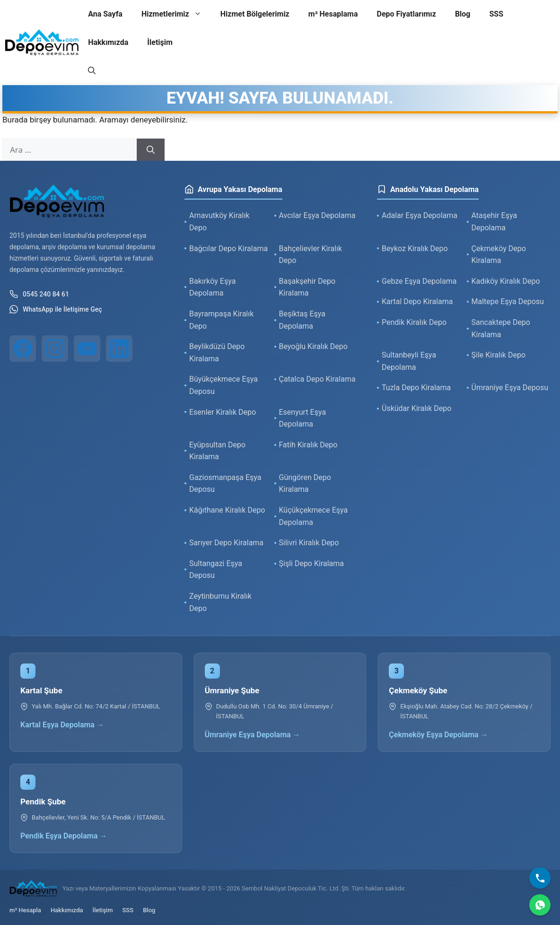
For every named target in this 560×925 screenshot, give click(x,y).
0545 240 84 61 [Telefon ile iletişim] (39, 294)
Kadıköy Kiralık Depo (506, 281)
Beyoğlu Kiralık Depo (313, 346)
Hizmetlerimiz (176, 14)
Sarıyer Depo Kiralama (226, 543)
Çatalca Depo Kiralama (317, 379)
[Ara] (151, 150)
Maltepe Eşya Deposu (508, 301)
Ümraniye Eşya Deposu (510, 388)
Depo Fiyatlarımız (407, 14)
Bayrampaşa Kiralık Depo (221, 320)
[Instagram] (55, 349)
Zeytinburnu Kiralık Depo (220, 602)
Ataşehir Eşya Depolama (494, 222)
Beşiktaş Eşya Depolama (302, 320)
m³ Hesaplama (333, 14)
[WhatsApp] (540, 905)
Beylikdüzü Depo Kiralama (217, 353)
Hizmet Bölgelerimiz (255, 14)
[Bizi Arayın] (540, 878)
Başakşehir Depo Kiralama (307, 287)
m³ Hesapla (25, 910)
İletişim (160, 42)
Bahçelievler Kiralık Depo (311, 255)
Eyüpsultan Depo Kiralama (217, 451)
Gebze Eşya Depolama (419, 281)
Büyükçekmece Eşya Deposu (223, 385)
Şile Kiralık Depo (499, 355)
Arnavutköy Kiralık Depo (219, 222)
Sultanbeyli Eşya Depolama (409, 361)
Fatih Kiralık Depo (308, 445)
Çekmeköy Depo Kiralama (499, 255)
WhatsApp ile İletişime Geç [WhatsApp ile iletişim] (56, 309)
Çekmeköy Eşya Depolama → (438, 735)
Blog (463, 14)
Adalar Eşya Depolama (420, 215)
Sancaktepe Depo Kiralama (501, 328)
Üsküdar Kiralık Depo (416, 408)
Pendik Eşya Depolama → (64, 836)
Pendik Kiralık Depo (414, 322)
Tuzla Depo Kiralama (416, 388)
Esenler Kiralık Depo (223, 412)
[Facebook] (23, 349)
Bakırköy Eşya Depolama (212, 287)
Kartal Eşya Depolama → (62, 725)
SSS (497, 14)
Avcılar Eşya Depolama (317, 215)
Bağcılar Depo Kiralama (228, 249)
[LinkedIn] (119, 349)
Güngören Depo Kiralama (305, 484)
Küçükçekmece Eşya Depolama (314, 516)
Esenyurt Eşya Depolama (303, 418)
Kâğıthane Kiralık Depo (227, 510)
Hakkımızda (108, 42)
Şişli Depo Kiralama (312, 563)
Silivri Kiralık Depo (309, 543)
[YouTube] (87, 349)
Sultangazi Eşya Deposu (216, 570)
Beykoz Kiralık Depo (415, 249)
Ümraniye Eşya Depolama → (253, 735)
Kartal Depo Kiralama (417, 301)
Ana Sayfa (105, 14)
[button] (92, 71)
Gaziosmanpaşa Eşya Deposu (225, 484)
